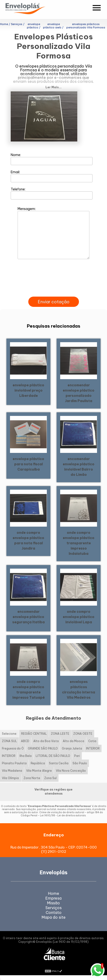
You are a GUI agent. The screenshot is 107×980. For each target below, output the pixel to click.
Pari (77, 756)
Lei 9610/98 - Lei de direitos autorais (63, 815)
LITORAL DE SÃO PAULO (53, 756)
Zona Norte (32, 778)
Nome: (52, 159)
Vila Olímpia (11, 778)
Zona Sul (50, 778)
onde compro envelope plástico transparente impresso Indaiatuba (79, 543)
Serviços (53, 908)
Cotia (92, 741)
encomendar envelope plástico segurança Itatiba (29, 617)
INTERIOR (93, 748)
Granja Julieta (72, 748)
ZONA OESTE (83, 734)
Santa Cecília (59, 763)
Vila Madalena (12, 771)
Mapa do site (54, 917)
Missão (53, 903)
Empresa (53, 898)
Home (54, 893)
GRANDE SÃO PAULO (43, 748)
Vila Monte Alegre (39, 771)
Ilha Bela (26, 756)
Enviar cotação (54, 302)
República (38, 763)
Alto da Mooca (73, 741)
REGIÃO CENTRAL (34, 734)
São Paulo (80, 763)
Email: (52, 176)
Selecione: (10, 734)
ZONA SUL (9, 741)
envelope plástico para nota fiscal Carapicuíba (28, 464)
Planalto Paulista (14, 763)
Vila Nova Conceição (71, 771)
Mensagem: (53, 233)
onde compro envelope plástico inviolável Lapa (79, 617)
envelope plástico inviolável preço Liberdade (28, 390)
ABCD (25, 741)
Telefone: (52, 193)
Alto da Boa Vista (46, 741)
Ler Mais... (53, 87)
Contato (54, 912)
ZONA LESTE (60, 734)
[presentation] (53, 291)
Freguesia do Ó (13, 748)
